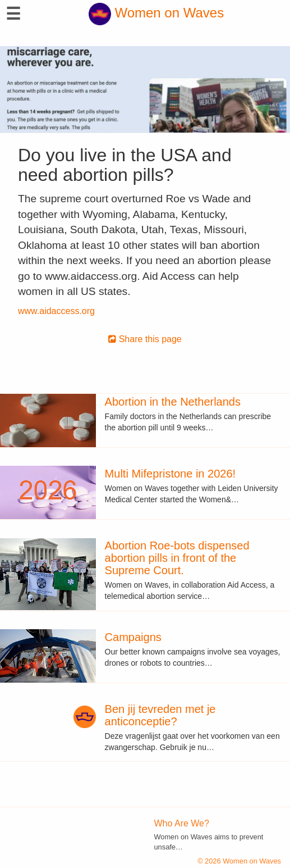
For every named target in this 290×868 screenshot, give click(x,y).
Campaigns (133, 637)
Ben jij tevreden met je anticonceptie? (160, 715)
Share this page (145, 339)
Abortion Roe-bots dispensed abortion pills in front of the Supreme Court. (177, 558)
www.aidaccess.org (56, 311)
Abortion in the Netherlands (173, 402)
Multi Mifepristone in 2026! (170, 474)
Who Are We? (182, 823)
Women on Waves (156, 13)
